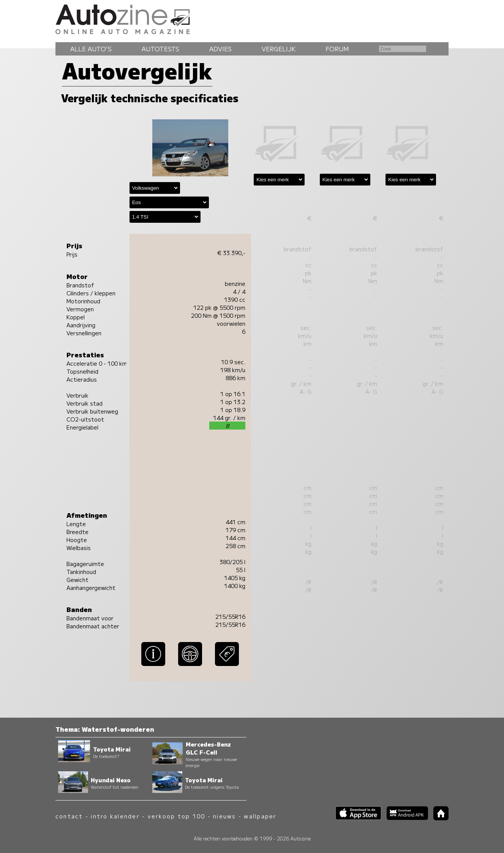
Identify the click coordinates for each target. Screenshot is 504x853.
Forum (337, 49)
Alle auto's (91, 49)
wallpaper (260, 816)
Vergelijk (279, 49)
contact (69, 816)
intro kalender (115, 816)
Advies (220, 49)
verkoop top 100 (177, 816)
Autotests (160, 49)
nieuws (224, 816)
